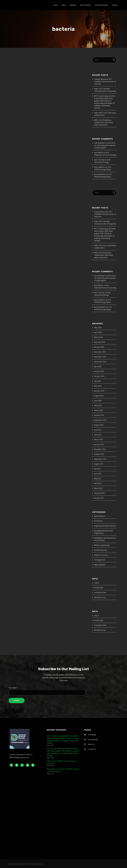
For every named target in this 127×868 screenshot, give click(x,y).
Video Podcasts (85, 5)
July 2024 (97, 381)
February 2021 (100, 493)
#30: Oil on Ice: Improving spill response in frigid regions (105, 145)
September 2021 (100, 459)
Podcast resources (101, 555)
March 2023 (99, 410)
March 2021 (99, 488)
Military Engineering (102, 545)
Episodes (73, 5)
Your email (63, 691)
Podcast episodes (101, 550)
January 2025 (99, 371)
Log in (96, 583)
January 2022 (99, 444)
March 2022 (99, 440)
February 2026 (100, 342)
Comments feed (100, 593)
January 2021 (99, 498)
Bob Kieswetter (100, 174)
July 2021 (97, 469)
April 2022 (98, 435)
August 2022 (99, 425)
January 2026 (99, 347)
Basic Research (100, 516)
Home (56, 5)
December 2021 (100, 449)
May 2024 (98, 386)
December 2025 (100, 352)
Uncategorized (100, 560)
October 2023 (99, 391)
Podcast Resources (101, 5)
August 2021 (99, 464)
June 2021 (98, 474)
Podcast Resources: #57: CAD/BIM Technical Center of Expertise (105, 81)
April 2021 (98, 483)
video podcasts (100, 565)
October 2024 (99, 376)
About (64, 5)
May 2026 (98, 328)
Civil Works (98, 521)
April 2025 (98, 367)
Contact (115, 5)
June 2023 (98, 401)
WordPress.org (100, 597)
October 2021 (99, 454)
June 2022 (98, 430)
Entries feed (99, 588)
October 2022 (99, 415)
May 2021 (98, 479)
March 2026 (99, 337)
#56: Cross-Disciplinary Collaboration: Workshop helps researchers (104, 122)
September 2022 (100, 420)
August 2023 (99, 396)
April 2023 (98, 405)
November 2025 (100, 357)
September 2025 (100, 362)
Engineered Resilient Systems (105, 526)
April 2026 (98, 332)
